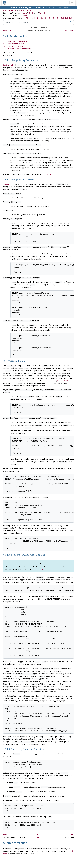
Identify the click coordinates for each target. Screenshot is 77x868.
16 (36, 13)
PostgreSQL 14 (25, 10)
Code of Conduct (30, 860)
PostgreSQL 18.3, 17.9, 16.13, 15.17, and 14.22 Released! (46, 7)
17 (33, 13)
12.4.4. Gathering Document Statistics (17, 49)
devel (25, 15)
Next (72, 30)
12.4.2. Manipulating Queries (14, 44)
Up (11, 30)
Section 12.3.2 (9, 181)
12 (27, 18)
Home (64, 30)
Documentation (10, 10)
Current (24, 13)
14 (44, 13)
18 (29, 13)
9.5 (42, 18)
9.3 (50, 18)
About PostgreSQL (46, 860)
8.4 (66, 18)
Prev (5, 30)
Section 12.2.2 (37, 562)
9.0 (62, 18)
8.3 (70, 18)
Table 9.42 (47, 172)
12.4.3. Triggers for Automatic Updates (18, 46)
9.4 (46, 18)
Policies (17, 860)
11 (31, 18)
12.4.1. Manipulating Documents (15, 41)
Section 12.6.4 (62, 375)
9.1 (58, 18)
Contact (59, 860)
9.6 (38, 18)
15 (40, 13)
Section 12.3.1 (9, 65)
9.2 (54, 18)
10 (34, 18)
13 (24, 18)
